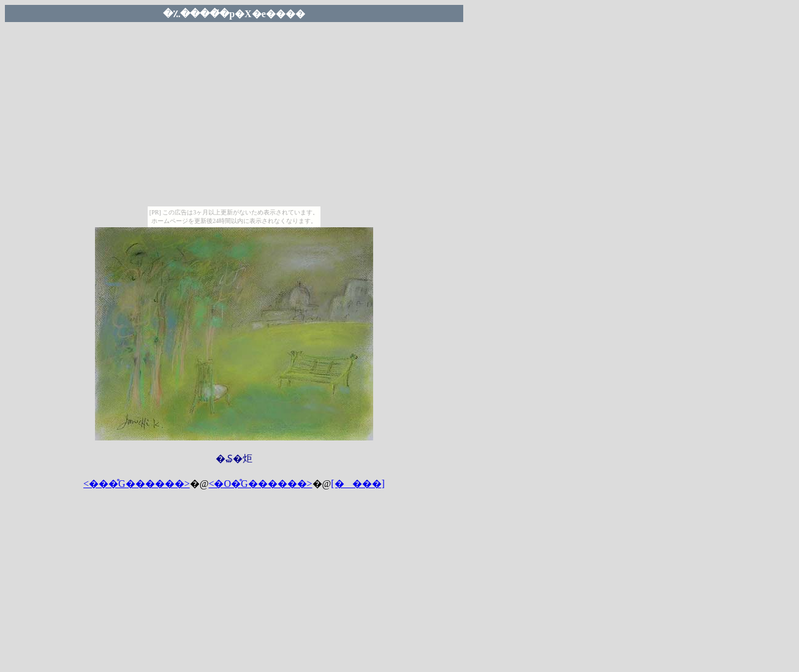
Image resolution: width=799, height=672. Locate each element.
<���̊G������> (137, 484)
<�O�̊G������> (260, 484)
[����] (358, 484)
